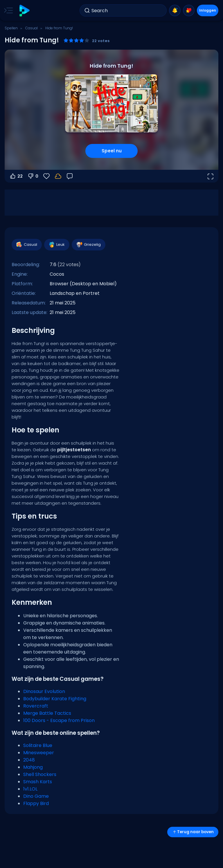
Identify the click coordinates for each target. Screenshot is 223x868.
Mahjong (33, 767)
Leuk (56, 245)
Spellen (11, 28)
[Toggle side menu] (7, 10)
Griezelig (88, 245)
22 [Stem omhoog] (16, 176)
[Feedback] (70, 176)
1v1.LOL (30, 789)
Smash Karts (38, 782)
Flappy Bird (36, 803)
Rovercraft (36, 706)
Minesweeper (39, 753)
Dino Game (36, 796)
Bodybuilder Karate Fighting (55, 699)
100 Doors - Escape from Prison (59, 720)
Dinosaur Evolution (44, 691)
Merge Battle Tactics (47, 713)
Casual (32, 28)
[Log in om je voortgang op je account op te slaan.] (58, 176)
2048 (29, 760)
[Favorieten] (46, 176)
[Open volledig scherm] (210, 176)
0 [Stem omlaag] (33, 176)
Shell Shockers (40, 774)
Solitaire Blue (38, 745)
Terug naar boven (193, 832)
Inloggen (208, 10)
